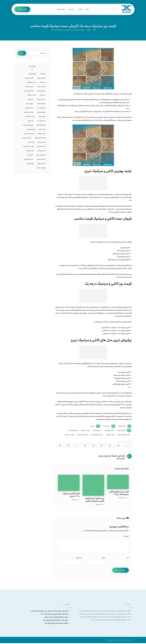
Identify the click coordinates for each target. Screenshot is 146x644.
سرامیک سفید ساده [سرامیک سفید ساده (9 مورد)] (41, 109)
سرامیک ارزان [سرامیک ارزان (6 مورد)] (31, 100)
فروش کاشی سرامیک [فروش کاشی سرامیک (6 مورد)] (29, 134)
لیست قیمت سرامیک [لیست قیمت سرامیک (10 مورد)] (29, 160)
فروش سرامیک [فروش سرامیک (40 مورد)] (42, 130)
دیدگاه (126, 537)
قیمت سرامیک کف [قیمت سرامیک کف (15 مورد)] (42, 151)
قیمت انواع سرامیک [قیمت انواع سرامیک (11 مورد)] (27, 138)
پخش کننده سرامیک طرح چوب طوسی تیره (55, 621)
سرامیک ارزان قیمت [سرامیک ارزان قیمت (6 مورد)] (41, 104)
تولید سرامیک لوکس (109, 431)
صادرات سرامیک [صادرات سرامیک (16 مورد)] (42, 117)
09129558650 (122, 426)
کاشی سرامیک (74, 500)
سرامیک (92, 426)
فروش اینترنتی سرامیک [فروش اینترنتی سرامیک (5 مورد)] (28, 126)
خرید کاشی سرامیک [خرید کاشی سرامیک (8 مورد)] (41, 100)
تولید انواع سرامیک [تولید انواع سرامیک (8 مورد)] (29, 79)
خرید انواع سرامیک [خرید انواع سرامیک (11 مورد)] (41, 91)
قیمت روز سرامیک (110, 435)
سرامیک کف (120, 498)
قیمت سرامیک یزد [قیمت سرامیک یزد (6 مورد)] (30, 151)
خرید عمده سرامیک (85, 431)
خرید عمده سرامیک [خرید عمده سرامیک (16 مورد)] (32, 96)
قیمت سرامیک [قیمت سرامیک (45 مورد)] (31, 143)
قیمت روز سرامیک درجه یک (97, 435)
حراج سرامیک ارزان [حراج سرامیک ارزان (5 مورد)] (29, 87)
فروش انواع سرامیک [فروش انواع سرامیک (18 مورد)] (41, 126)
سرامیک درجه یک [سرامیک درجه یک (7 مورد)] (30, 104)
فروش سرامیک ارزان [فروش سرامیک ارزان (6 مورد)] (31, 130)
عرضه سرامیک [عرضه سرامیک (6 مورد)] (31, 121)
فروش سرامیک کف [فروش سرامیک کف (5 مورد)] (41, 134)
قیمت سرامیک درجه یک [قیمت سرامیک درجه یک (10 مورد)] (28, 147)
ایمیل (103, 558)
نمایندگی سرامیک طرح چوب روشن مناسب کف (54, 614)
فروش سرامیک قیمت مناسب (123, 435)
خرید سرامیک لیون (97, 431)
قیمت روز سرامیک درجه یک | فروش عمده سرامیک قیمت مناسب (49, 611)
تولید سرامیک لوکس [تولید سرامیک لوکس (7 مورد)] (31, 83)
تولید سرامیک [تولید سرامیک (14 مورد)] (43, 83)
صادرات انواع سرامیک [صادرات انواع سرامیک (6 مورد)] (29, 113)
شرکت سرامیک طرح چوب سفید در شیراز (56, 617)
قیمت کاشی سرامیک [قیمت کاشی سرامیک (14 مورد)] (41, 160)
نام (128, 558)
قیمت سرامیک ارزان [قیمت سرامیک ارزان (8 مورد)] (41, 147)
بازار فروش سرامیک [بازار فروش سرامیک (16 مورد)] (41, 79)
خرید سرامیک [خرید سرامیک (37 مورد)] (43, 96)
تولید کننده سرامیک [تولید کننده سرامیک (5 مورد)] (41, 87)
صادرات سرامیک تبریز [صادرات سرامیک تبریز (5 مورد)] (30, 117)
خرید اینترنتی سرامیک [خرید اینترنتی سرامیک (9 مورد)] (29, 91)
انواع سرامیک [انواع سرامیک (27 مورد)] (43, 74)
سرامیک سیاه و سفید (73, 431)
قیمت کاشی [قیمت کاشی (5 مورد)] (30, 156)
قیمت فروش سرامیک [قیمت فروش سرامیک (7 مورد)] (41, 156)
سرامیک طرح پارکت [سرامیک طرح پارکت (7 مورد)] (29, 109)
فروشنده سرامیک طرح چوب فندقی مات (56, 624)
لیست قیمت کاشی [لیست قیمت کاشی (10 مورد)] (41, 164)
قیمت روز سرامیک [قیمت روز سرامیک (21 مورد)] (42, 143)
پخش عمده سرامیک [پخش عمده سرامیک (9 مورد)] (41, 168)
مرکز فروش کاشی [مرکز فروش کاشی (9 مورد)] (30, 164)
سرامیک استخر (99, 505)
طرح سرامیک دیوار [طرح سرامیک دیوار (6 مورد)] (41, 121)
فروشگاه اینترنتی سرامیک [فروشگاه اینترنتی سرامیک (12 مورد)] (40, 138)
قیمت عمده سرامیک (69, 435)
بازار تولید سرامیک (121, 431)
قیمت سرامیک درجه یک (82, 435)
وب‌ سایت (79, 558)
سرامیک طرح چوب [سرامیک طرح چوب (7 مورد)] (41, 113)
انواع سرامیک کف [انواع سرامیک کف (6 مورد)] (32, 74)
